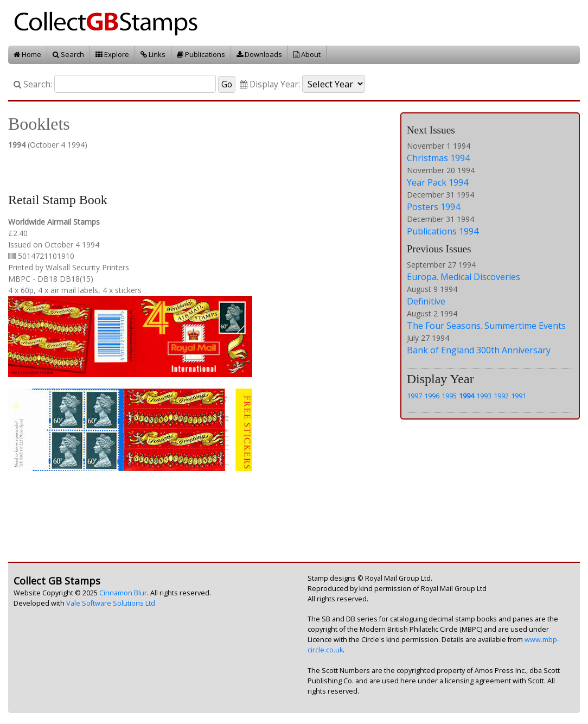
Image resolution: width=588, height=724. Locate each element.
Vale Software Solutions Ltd (111, 603)
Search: (33, 84)
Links (153, 54)
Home (27, 54)
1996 (432, 396)
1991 (519, 396)
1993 (484, 396)
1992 (501, 396)
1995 (449, 396)
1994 (466, 396)
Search (68, 54)
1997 (414, 396)
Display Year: (270, 84)
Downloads (259, 54)
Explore (112, 54)
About (307, 54)
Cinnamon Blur (123, 593)
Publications (201, 54)
